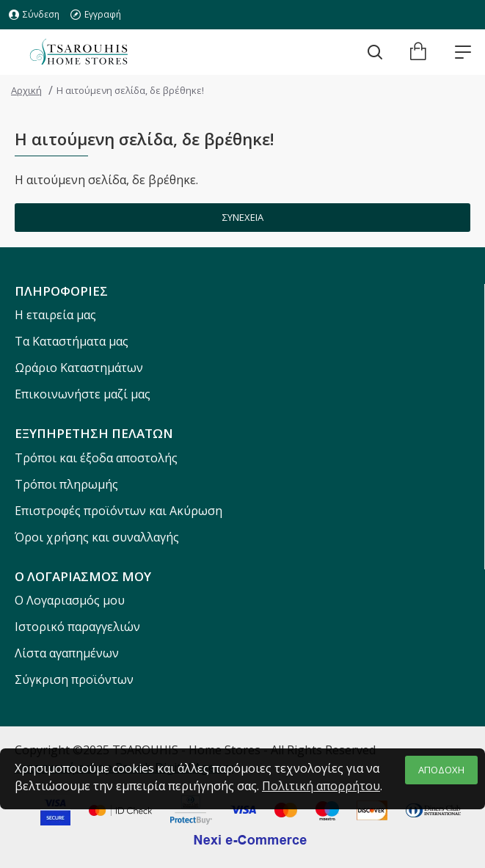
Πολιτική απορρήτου (321, 786)
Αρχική (26, 90)
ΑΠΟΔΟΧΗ (441, 770)
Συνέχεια (243, 217)
